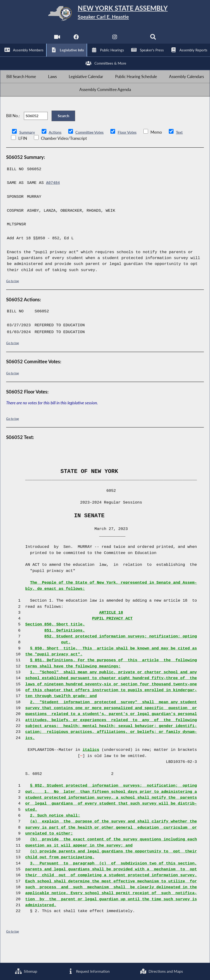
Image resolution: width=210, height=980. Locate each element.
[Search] (154, 40)
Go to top (12, 297)
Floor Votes (131, 148)
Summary (27, 148)
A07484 (53, 199)
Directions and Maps (161, 971)
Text (184, 148)
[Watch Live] (56, 40)
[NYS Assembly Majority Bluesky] (134, 40)
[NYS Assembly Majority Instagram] (115, 40)
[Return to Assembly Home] (105, 14)
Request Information (88, 971)
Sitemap (26, 971)
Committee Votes (91, 148)
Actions (56, 148)
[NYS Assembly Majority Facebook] (76, 40)
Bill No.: (13, 130)
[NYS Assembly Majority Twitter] (95, 40)
